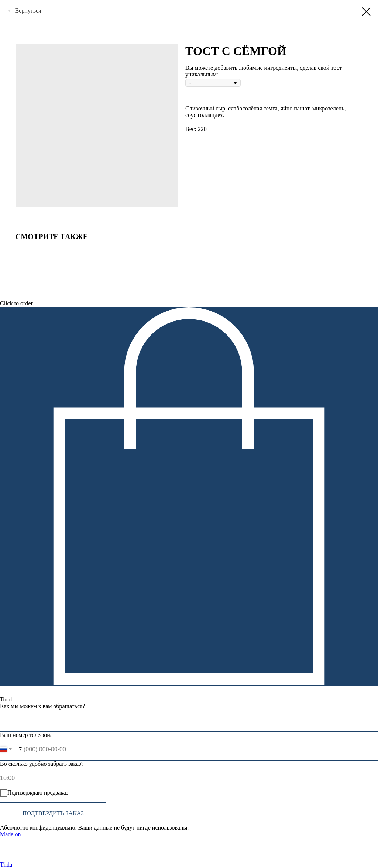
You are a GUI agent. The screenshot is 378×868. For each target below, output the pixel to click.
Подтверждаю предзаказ (34, 793)
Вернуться (28, 11)
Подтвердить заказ (53, 813)
